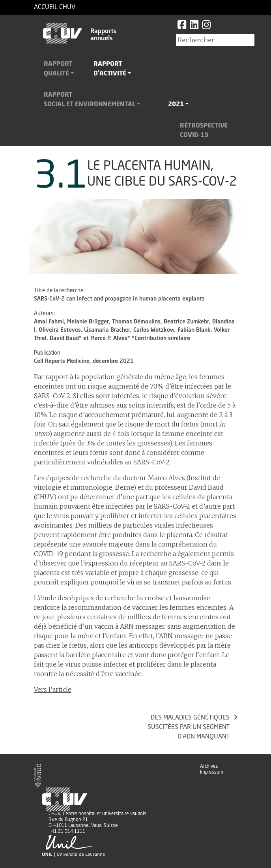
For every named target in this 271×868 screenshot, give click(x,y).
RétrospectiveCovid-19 (204, 131)
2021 (176, 105)
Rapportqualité (58, 69)
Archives (209, 767)
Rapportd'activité (110, 69)
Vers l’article (53, 690)
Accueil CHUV (55, 8)
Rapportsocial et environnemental (90, 100)
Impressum (212, 772)
